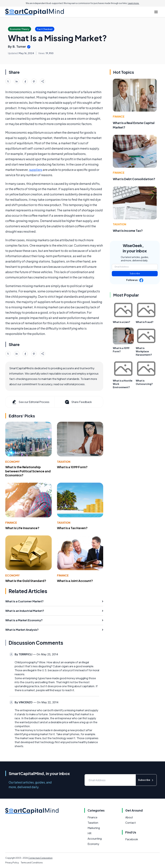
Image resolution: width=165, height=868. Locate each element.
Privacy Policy (12, 863)
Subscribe (135, 274)
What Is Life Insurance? (22, 528)
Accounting (95, 839)
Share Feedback (78, 402)
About (129, 817)
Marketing (94, 828)
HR (89, 833)
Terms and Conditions (32, 863)
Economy (12, 462)
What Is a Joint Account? (75, 581)
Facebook (132, 839)
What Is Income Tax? (128, 231)
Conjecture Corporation (40, 858)
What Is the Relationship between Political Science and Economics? (28, 471)
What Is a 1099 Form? (72, 467)
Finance (11, 523)
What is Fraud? (145, 322)
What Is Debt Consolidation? (134, 179)
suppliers (36, 170)
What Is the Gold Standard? (26, 581)
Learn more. (134, 3)
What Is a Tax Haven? (72, 528)
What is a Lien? (121, 322)
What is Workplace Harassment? (144, 351)
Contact (131, 823)
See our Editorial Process (30, 402)
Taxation (64, 462)
